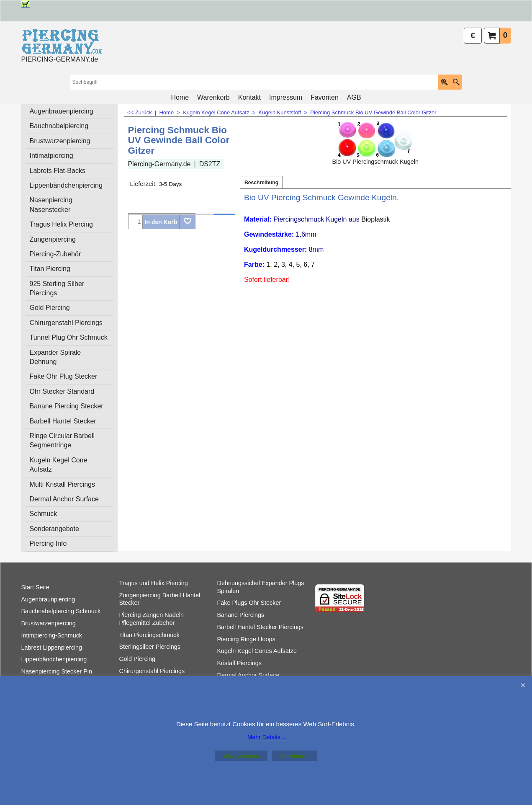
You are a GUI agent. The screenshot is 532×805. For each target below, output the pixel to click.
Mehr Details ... (267, 737)
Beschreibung (261, 183)
